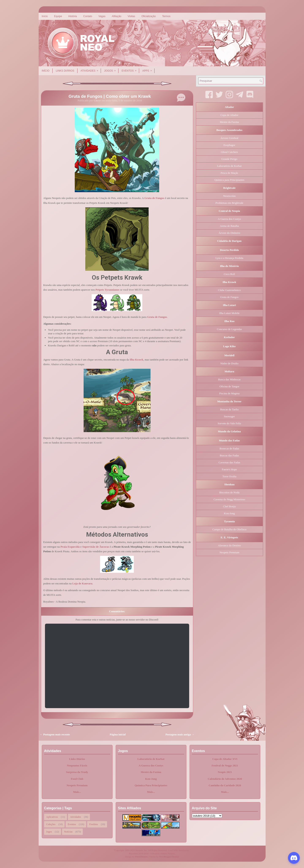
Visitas (131, 16)
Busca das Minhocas (229, 379)
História (73, 16)
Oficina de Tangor (229, 386)
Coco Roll (229, 274)
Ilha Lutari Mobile (229, 313)
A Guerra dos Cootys (229, 219)
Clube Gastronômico (229, 290)
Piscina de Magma (229, 393)
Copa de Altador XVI (225, 759)
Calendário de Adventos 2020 (225, 779)
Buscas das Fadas (229, 455)
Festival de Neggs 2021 (225, 765)
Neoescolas (229, 196)
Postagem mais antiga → (180, 734)
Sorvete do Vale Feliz (229, 423)
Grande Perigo (229, 159)
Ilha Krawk (136, 360)
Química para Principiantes (229, 180)
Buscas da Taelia (229, 409)
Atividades (91, 69)
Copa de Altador (229, 115)
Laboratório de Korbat (229, 166)
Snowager (229, 416)
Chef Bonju (229, 506)
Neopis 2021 (225, 772)
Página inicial (118, 734)
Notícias (68, 832)
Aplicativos (52, 817)
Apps (148, 69)
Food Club (77, 779)
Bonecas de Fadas (229, 448)
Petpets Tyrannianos (107, 290)
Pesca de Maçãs (229, 173)
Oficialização (149, 16)
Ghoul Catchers (229, 152)
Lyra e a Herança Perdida (229, 258)
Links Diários (65, 71)
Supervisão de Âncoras (96, 547)
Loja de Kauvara (82, 583)
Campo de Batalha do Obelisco (229, 529)
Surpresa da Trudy (77, 772)
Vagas (102, 16)
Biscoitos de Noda (229, 492)
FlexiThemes (141, 857)
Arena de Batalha (229, 226)
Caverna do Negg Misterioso (229, 499)
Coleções (51, 824)
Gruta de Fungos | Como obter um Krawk (110, 96)
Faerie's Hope (229, 469)
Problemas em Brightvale (229, 203)
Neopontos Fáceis (77, 765)
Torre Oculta (229, 476)
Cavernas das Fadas (229, 462)
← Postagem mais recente (55, 734)
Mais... (77, 792)
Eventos (130, 69)
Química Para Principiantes (151, 785)
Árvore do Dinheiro (229, 233)
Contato (88, 16)
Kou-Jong (229, 513)
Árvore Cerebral (229, 138)
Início (45, 16)
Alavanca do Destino (229, 545)
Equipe (58, 16)
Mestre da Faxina (229, 122)
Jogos (111, 69)
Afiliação (116, 16)
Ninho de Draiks (229, 363)
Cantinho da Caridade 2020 (225, 785)
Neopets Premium (229, 552)
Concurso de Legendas (229, 329)
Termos (166, 16)
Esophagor (229, 145)
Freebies (94, 824)
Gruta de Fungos (154, 198)
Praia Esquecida (70, 547)
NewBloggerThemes (169, 857)
